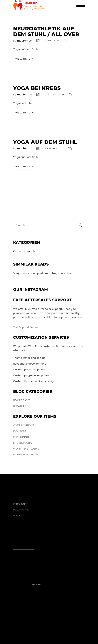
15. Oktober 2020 (53, 148)
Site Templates (23, 443)
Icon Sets (20, 431)
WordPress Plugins (26, 449)
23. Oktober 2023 (53, 95)
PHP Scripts (21, 437)
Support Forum (56, 313)
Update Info (21, 406)
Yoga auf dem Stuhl (45, 142)
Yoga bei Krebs (37, 88)
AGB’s (17, 515)
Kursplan (37, 584)
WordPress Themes (26, 454)
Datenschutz (21, 510)
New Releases (22, 400)
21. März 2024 (50, 41)
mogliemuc (24, 41)
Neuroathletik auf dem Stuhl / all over (46, 31)
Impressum (20, 504)
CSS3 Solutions (24, 425)
